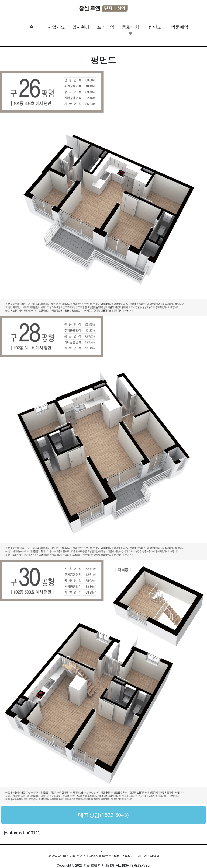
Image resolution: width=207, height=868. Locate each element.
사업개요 (56, 27)
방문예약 (180, 27)
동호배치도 (130, 30)
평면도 (155, 27)
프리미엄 (106, 27)
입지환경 (81, 27)
